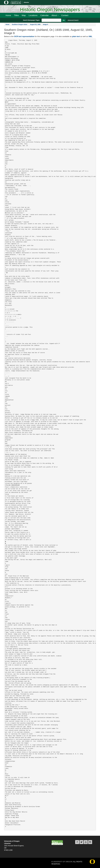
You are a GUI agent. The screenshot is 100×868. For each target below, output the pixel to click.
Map (24, 15)
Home (8, 15)
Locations (33, 15)
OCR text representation (24, 36)
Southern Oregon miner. (20, 24)
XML (90, 36)
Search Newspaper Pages (31, 20)
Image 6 (45, 24)
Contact (65, 15)
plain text (76, 36)
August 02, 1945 (35, 24)
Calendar (44, 15)
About (55, 15)
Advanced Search (73, 20)
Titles (16, 15)
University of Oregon (63, 862)
